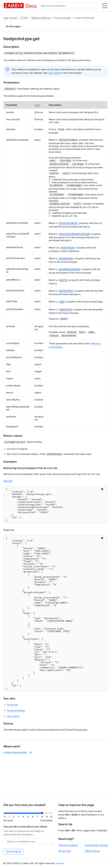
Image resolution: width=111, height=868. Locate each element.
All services (65, 851)
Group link (13, 743)
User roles (53, 73)
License (60, 863)
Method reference (41, 18)
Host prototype (63, 18)
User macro (13, 754)
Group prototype (16, 748)
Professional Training (96, 845)
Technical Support (68, 845)
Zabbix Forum (92, 851)
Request (8, 477)
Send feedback (14, 852)
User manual (10, 18)
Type (37, 104)
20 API (24, 18)
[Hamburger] (105, 6)
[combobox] (69, 6)
